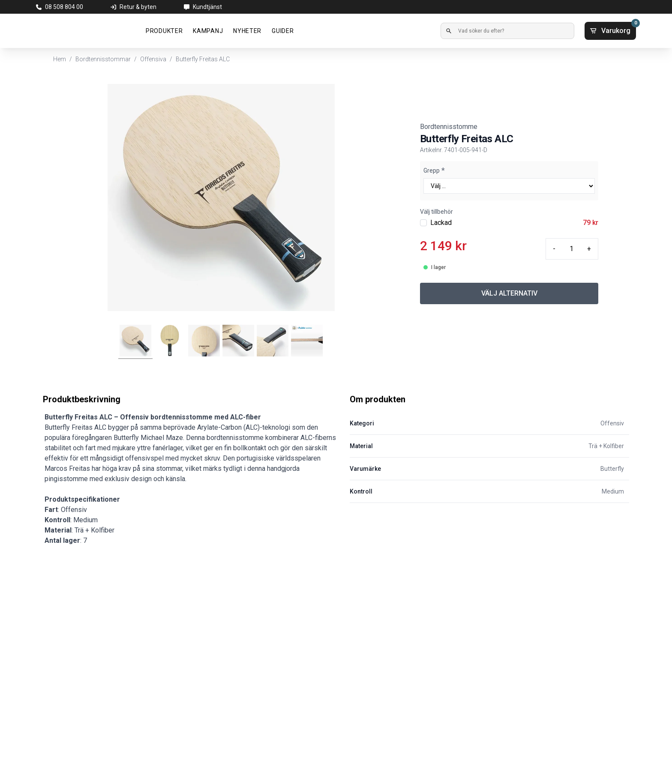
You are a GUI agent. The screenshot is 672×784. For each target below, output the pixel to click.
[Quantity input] (571, 249)
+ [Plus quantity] (589, 249)
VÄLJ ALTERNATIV (509, 293)
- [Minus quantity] (554, 249)
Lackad (441, 223)
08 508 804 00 (64, 7)
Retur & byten (138, 7)
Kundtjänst (207, 7)
